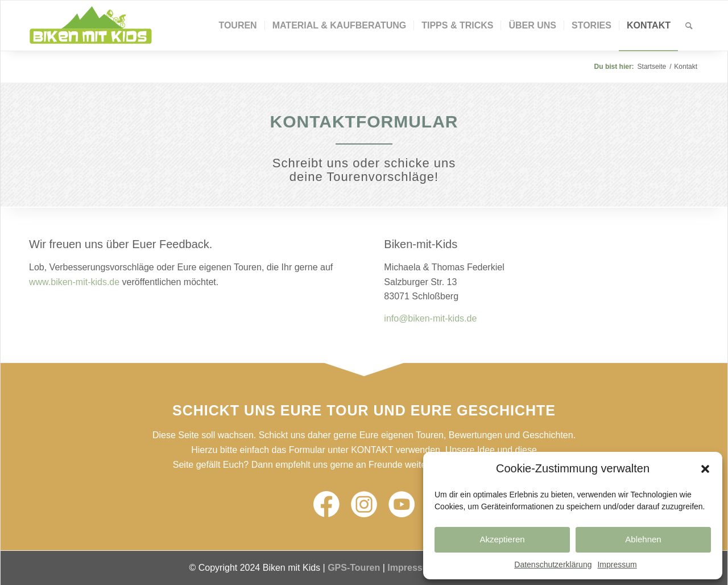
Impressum (617, 565)
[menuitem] (237, 26)
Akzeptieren (502, 539)
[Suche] (689, 26)
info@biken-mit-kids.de (430, 318)
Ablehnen (643, 539)
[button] (705, 469)
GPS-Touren (354, 568)
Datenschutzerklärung (553, 565)
